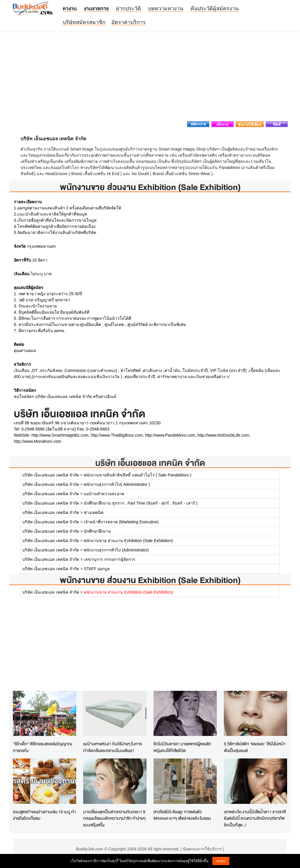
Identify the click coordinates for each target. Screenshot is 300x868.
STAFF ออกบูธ (97, 569)
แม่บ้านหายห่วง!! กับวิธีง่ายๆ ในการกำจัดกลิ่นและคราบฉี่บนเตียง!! (112, 747)
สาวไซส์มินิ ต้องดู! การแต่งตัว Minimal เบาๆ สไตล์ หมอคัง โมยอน (182, 815)
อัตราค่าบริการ (128, 22)
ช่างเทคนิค (94, 512)
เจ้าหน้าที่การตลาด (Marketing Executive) (121, 522)
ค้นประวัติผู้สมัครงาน (214, 8)
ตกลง (221, 861)
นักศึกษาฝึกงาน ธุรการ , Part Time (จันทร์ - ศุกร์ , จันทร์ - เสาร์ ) (141, 503)
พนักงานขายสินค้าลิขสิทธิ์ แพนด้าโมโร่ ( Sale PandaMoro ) (138, 475)
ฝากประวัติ (128, 8)
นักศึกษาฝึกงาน (97, 531)
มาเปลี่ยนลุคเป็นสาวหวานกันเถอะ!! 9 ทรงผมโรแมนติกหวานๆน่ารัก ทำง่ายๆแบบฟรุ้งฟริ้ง (114, 818)
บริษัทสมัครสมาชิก (84, 22)
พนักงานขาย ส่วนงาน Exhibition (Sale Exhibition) (128, 541)
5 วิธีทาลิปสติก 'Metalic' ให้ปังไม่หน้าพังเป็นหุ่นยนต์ (255, 747)
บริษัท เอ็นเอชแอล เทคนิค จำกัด (150, 463)
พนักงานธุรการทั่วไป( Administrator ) (117, 484)
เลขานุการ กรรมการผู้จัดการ (110, 559)
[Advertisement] (150, 78)
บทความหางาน (166, 8)
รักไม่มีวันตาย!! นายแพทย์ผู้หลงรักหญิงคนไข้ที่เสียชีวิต (182, 747)
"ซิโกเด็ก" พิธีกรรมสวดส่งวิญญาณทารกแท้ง (42, 747)
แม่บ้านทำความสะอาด (104, 494)
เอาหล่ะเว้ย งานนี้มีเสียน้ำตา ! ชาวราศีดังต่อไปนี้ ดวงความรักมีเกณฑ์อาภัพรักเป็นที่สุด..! (255, 818)
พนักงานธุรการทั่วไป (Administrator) (116, 550)
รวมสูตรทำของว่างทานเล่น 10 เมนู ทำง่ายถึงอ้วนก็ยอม (44, 815)
